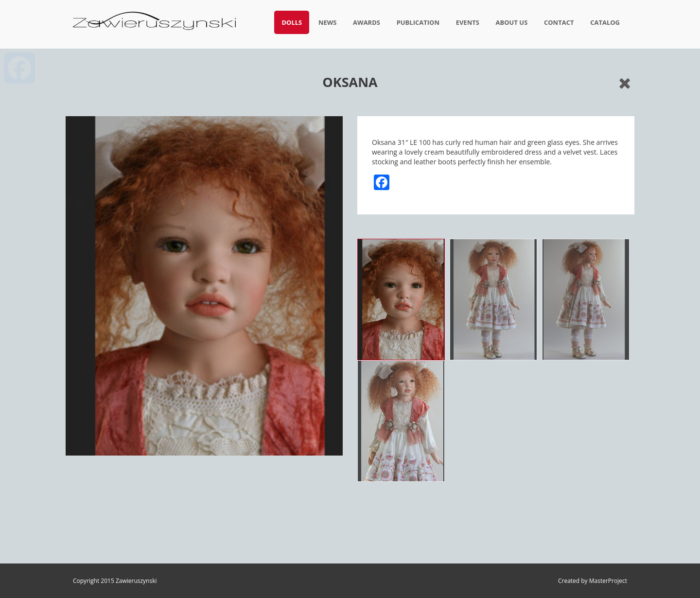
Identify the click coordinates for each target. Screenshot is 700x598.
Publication (418, 22)
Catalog (605, 22)
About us (512, 22)
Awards (367, 22)
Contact (559, 22)
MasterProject (608, 581)
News (328, 22)
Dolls (292, 22)
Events (468, 22)
